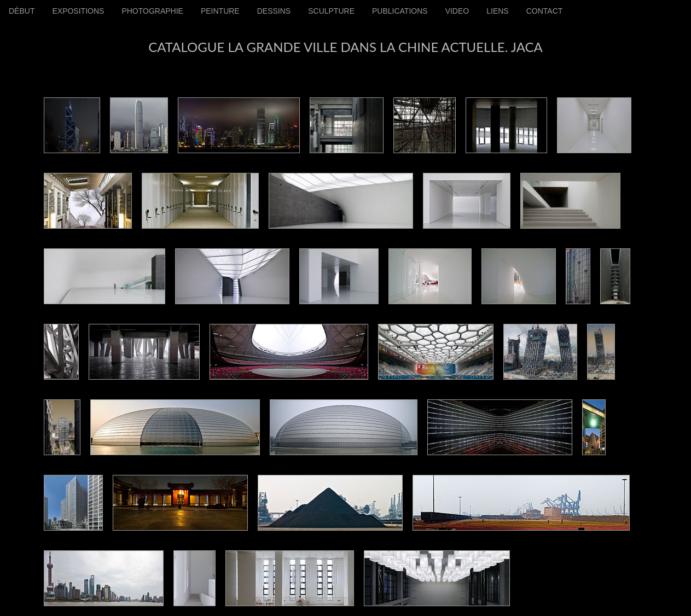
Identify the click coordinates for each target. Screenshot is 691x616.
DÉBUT (22, 11)
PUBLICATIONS (400, 11)
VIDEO (457, 11)
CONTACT (545, 11)
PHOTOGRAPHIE (152, 11)
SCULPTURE (331, 11)
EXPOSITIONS (78, 11)
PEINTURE (220, 11)
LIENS (497, 11)
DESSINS (274, 11)
